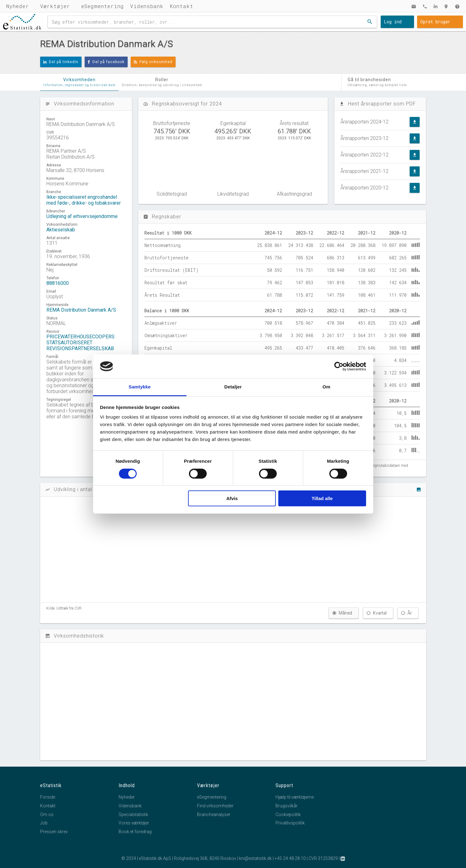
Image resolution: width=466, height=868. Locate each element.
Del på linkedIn (61, 62)
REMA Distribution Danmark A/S (81, 310)
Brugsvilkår (287, 806)
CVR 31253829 (323, 858)
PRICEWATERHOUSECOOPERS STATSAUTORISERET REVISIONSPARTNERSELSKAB (80, 343)
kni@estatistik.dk (255, 858)
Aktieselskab (61, 230)
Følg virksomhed (153, 62)
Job (44, 823)
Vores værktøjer (134, 823)
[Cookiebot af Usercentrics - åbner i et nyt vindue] (339, 366)
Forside (48, 797)
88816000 (58, 283)
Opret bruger (435, 22)
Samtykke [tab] (140, 387)
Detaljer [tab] (233, 387)
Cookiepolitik (288, 815)
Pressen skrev (54, 832)
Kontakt (181, 6)
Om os (47, 815)
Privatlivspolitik (290, 823)
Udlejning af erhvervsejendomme (82, 216)
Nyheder (18, 6)
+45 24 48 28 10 (290, 858)
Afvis (232, 498)
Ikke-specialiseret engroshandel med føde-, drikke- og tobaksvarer (84, 200)
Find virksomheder (215, 806)
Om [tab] (326, 387)
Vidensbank (147, 6)
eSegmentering (103, 6)
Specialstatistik (133, 815)
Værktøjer (55, 6)
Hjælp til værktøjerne (295, 797)
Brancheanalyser (214, 815)
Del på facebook (106, 62)
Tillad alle (322, 498)
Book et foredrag (135, 832)
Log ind (393, 22)
